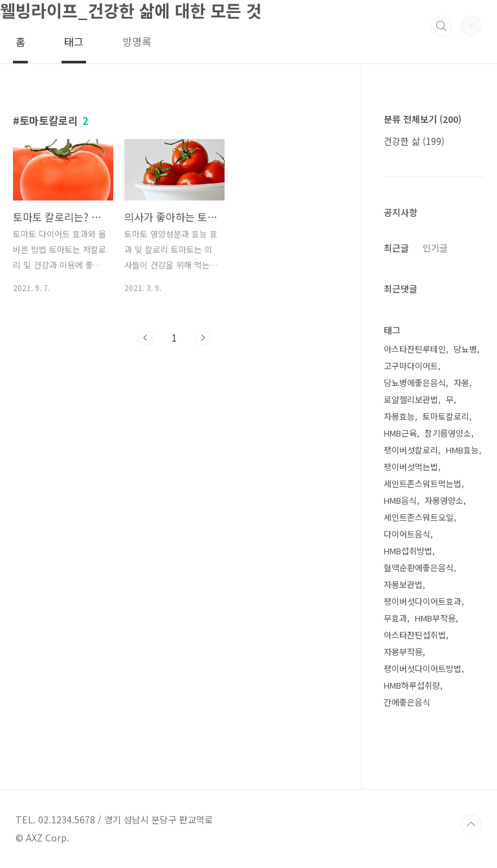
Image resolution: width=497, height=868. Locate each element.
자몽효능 (399, 416)
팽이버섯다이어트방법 (423, 668)
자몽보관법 (403, 584)
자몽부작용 (403, 652)
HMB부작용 (435, 618)
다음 (203, 338)
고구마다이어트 (411, 366)
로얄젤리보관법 (411, 399)
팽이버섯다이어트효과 (423, 601)
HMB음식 (400, 500)
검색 (441, 26)
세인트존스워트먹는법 (423, 483)
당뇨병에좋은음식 (415, 383)
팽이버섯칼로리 (411, 450)
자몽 (461, 383)
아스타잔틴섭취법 (415, 635)
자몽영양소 (444, 500)
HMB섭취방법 (408, 551)
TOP (471, 825)
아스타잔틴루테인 (415, 349)
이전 (146, 338)
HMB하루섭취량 (412, 685)
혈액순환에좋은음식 (419, 568)
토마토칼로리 (446, 416)
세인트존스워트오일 (419, 517)
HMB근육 (400, 433)
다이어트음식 (407, 534)
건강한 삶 (414, 141)
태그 (74, 41)
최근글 (396, 248)
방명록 (137, 41)
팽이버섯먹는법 (411, 467)
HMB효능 (462, 450)
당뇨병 (465, 349)
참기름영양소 (448, 433)
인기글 (435, 248)
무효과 (395, 618)
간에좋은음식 (407, 702)
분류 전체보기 (423, 119)
